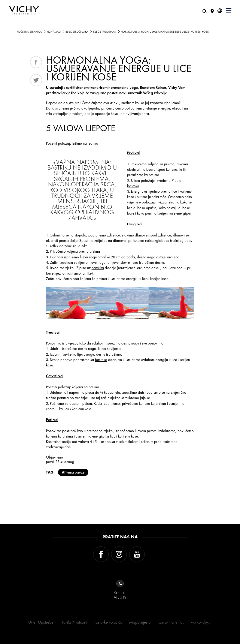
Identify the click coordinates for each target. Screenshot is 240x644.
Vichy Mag (54, 32)
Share (36, 62)
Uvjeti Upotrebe (41, 622)
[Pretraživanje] (205, 11)
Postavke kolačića (108, 622)
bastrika (98, 268)
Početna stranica (29, 32)
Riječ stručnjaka (77, 32)
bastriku (133, 186)
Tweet (36, 80)
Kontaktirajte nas (171, 622)
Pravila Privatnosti (74, 622)
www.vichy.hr (201, 622)
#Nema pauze (73, 472)
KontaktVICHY (120, 590)
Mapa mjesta (140, 622)
